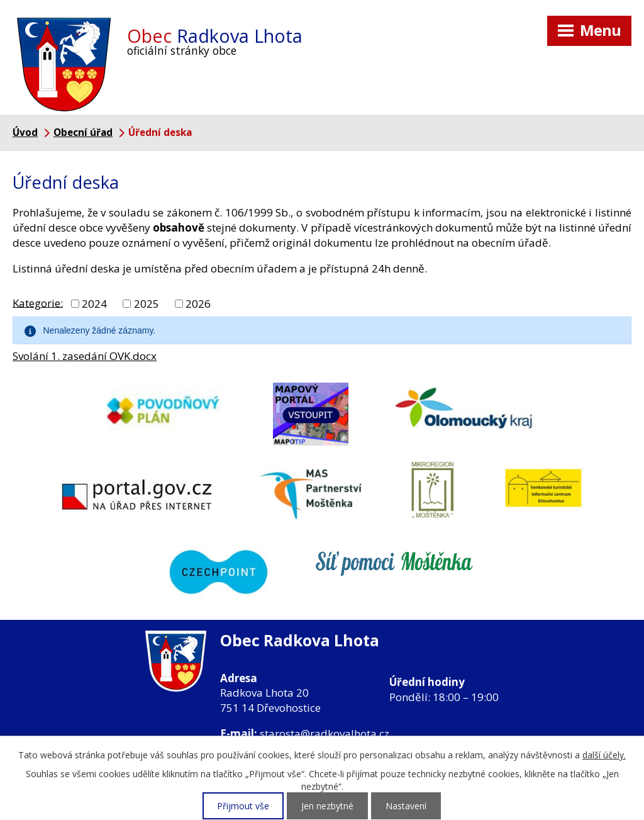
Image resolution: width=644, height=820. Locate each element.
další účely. (604, 755)
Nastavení (406, 806)
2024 (94, 304)
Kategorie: (38, 302)
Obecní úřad (83, 132)
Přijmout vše (243, 806)
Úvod (25, 132)
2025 (147, 304)
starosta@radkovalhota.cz (325, 733)
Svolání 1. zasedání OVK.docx (85, 356)
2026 (198, 304)
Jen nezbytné (327, 806)
